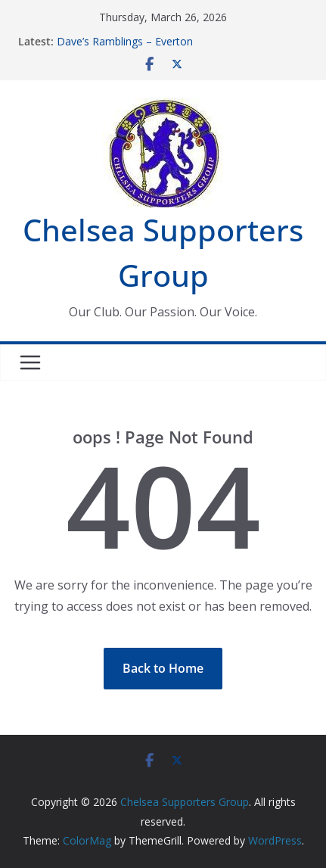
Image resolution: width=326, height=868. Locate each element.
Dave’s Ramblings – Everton (125, 41)
